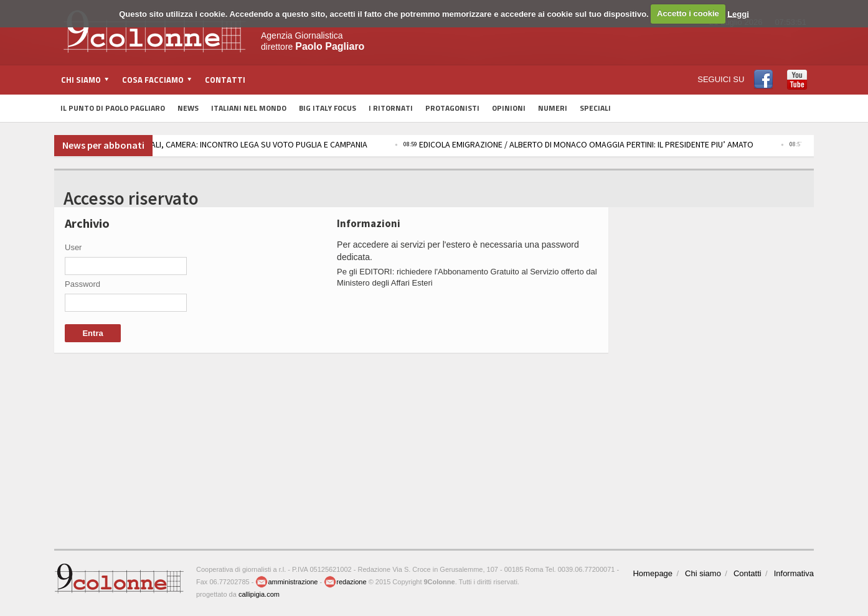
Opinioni (509, 108)
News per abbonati (103, 145)
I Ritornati (391, 108)
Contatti (225, 80)
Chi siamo (703, 573)
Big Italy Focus (328, 108)
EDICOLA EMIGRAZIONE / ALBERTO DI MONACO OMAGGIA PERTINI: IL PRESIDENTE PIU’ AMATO (595, 144)
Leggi (738, 13)
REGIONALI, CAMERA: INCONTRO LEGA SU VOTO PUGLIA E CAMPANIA (254, 144)
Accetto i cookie (688, 13)
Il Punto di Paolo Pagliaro (113, 108)
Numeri (553, 108)
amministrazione (286, 582)
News (188, 108)
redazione (345, 582)
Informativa (794, 573)
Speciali (595, 108)
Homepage (653, 573)
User (73, 247)
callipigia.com (259, 594)
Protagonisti (452, 108)
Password (83, 284)
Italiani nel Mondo (249, 108)
